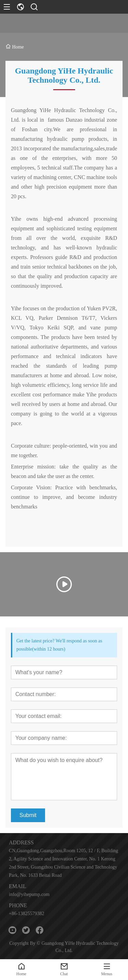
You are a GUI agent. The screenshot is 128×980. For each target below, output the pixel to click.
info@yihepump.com (29, 894)
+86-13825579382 (27, 914)
